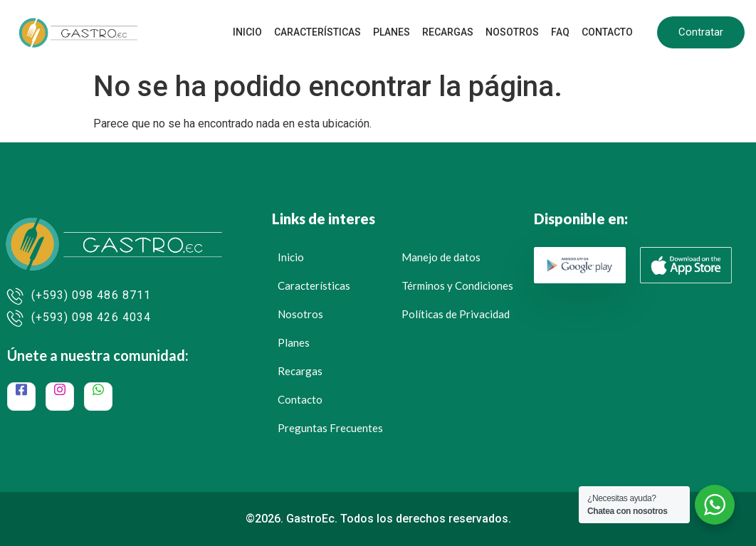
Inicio (252, 32)
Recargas (451, 32)
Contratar (701, 32)
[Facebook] (21, 397)
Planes (395, 32)
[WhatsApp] (98, 397)
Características (322, 32)
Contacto (608, 32)
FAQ (562, 32)
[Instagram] (60, 397)
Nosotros (514, 32)
